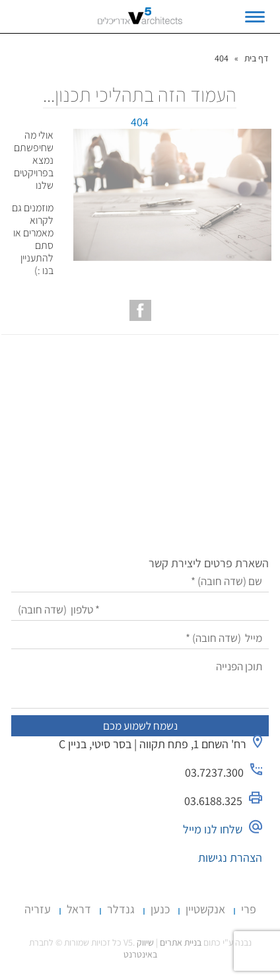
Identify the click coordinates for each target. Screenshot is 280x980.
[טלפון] (140, 610)
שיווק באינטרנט (140, 948)
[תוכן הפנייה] (140, 682)
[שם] (140, 581)
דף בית (256, 58)
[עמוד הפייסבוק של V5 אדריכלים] (140, 310)
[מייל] (140, 638)
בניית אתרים (181, 942)
